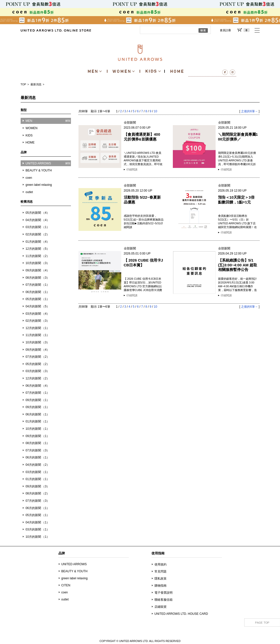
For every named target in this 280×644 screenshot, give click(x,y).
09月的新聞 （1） (38, 400)
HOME (30, 142)
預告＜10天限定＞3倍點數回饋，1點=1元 (236, 200)
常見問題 (161, 571)
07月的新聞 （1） (38, 285)
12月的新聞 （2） (38, 378)
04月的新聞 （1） (38, 522)
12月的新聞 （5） (38, 249)
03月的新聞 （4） (38, 314)
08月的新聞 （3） (38, 278)
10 (155, 111)
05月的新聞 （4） (38, 213)
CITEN (66, 585)
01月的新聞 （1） (38, 421)
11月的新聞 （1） (38, 335)
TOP (23, 84)
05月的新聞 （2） (38, 364)
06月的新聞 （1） (38, 292)
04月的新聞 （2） (38, 465)
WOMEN (32, 128)
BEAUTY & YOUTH (39, 170)
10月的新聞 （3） (38, 263)
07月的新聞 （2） (38, 357)
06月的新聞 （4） (38, 386)
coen (29, 178)
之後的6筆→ (249, 111)
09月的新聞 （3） (38, 486)
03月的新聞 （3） (38, 371)
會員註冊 (225, 30)
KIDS (29, 135)
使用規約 (161, 564)
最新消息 (36, 84)
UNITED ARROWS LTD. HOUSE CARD (181, 614)
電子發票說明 (164, 593)
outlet (29, 192)
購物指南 (161, 586)
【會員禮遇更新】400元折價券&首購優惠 (142, 137)
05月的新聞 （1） (38, 299)
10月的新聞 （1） (38, 429)
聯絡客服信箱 (164, 600)
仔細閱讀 (132, 169)
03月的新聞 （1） (38, 227)
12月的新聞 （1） (38, 328)
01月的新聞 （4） (38, 242)
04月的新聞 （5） (38, 306)
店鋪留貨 (161, 607)
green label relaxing (39, 185)
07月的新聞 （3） (38, 450)
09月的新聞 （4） (38, 270)
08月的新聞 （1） (38, 443)
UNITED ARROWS (74, 564)
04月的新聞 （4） (38, 220)
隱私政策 (161, 579)
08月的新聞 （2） (38, 493)
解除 (68, 121)
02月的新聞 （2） (38, 234)
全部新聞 (130, 123)
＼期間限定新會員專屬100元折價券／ (238, 137)
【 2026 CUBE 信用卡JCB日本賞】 (144, 262)
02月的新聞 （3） (38, 321)
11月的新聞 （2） (38, 256)
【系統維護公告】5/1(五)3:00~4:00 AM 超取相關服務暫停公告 (238, 265)
